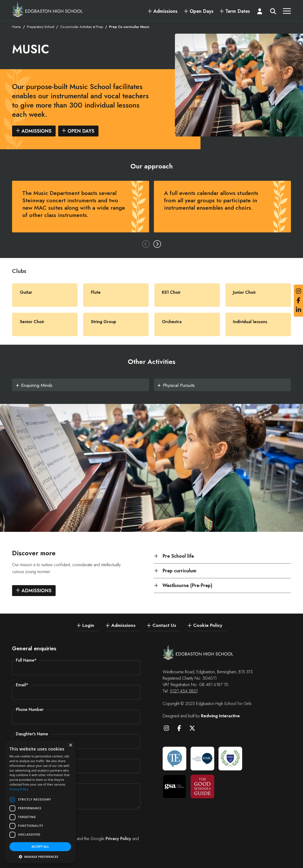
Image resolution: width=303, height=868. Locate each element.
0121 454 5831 (184, 691)
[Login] (260, 12)
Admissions (165, 11)
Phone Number (30, 710)
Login (88, 625)
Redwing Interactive (220, 716)
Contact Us (164, 625)
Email (22, 685)
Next (157, 244)
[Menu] (287, 12)
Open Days (202, 11)
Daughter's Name (32, 734)
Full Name (26, 660)
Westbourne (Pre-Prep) (187, 586)
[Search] (273, 12)
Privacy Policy (118, 839)
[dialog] (40, 802)
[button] (40, 856)
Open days (81, 131)
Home (16, 27)
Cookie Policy (208, 625)
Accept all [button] (40, 847)
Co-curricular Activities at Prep (82, 27)
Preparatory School (41, 27)
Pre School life (178, 556)
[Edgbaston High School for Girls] (48, 9)
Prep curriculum (179, 571)
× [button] (70, 745)
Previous (146, 244)
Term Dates (238, 11)
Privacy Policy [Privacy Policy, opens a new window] (19, 789)
